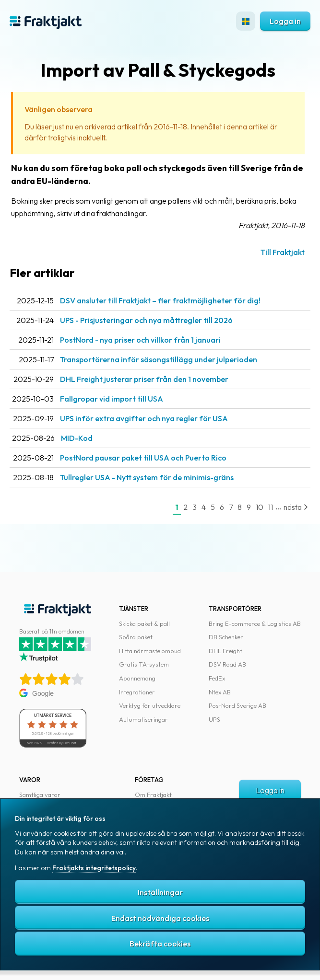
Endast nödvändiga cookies (160, 918)
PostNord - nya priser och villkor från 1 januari (140, 340)
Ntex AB (220, 692)
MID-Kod (77, 438)
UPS (214, 719)
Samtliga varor (40, 795)
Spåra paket (136, 637)
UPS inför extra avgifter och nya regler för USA (144, 418)
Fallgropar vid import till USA (112, 399)
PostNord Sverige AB (237, 705)
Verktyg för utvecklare (150, 705)
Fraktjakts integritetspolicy (94, 868)
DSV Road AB (227, 664)
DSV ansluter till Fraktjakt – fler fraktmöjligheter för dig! (160, 300)
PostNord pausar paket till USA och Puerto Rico (143, 458)
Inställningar (160, 892)
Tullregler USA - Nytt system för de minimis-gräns (147, 477)
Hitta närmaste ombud (150, 651)
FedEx (217, 678)
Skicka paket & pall (144, 623)
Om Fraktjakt (153, 795)
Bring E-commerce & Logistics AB (255, 623)
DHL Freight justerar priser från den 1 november (144, 379)
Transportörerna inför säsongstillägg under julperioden (159, 359)
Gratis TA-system (144, 664)
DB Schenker (226, 637)
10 (260, 507)
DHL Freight (225, 651)
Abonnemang (137, 678)
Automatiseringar (143, 719)
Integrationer (137, 692)
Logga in (285, 21)
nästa (296, 507)
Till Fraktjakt (283, 252)
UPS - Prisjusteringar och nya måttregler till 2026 (146, 320)
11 (271, 507)
